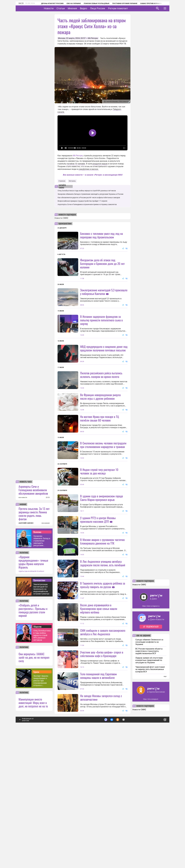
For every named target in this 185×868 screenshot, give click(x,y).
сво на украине (143, 767)
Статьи (68, 8)
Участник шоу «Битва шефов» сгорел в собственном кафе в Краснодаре (102, 764)
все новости (23, 629)
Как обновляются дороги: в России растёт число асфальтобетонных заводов (89, 198)
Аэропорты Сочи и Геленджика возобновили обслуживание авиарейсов (33, 621)
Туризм (36, 803)
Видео (91, 8)
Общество (37, 758)
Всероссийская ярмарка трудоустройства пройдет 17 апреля (82, 201)
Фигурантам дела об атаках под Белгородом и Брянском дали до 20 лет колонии (102, 264)
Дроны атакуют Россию (49, 3)
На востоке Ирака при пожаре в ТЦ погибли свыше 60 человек (100, 462)
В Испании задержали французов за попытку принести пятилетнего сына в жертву (101, 342)
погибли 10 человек (76, 164)
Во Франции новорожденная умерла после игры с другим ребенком (100, 440)
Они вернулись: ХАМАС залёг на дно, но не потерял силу (34, 789)
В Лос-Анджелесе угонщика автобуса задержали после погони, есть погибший (103, 651)
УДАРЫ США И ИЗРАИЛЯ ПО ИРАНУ (31, 703)
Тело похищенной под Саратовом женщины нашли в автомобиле (98, 807)
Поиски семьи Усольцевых (93, 3)
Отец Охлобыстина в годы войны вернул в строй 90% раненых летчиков (42, 767)
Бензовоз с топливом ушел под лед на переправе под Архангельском (101, 235)
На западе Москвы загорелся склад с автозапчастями (101, 829)
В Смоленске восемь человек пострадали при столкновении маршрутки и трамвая (103, 489)
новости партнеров (67, 215)
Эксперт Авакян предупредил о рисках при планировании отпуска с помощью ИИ (41, 812)
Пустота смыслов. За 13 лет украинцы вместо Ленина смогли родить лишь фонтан (34, 645)
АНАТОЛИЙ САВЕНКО (26, 655)
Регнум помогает (126, 8)
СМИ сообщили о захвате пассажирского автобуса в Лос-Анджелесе (103, 742)
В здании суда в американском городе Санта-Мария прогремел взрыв (102, 564)
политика (24, 684)
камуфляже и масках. (89, 169)
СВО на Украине (70, 3)
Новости (56, 8)
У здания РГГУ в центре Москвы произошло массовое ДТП (98, 585)
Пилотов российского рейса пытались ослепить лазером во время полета (101, 397)
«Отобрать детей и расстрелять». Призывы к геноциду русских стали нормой (33, 742)
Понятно (160, 850)
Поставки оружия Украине (122, 3)
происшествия (65, 224)
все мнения (46, 655)
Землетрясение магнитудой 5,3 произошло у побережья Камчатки (104, 292)
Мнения (80, 8)
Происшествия (39, 712)
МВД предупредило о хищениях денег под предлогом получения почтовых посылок (104, 370)
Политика (37, 663)
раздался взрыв (100, 164)
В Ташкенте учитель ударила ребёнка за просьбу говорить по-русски (103, 673)
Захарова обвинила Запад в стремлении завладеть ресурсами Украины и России (42, 672)
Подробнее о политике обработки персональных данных (128, 850)
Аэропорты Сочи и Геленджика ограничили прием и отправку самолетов (87, 204)
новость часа (26, 613)
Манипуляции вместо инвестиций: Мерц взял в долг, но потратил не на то (33, 834)
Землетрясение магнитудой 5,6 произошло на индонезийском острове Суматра (41, 721)
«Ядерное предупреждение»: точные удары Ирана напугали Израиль (33, 694)
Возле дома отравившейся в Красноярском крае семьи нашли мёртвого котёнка (99, 718)
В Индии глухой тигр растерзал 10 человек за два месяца (99, 537)
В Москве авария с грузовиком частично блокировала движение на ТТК (102, 629)
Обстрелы (72, 181)
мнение (23, 636)
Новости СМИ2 (61, 218)
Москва (62, 38)
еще (165, 808)
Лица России (105, 8)
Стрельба (62, 181)
